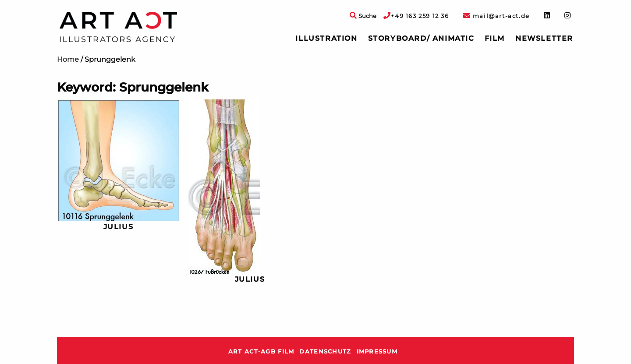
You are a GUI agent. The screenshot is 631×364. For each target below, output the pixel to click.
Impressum (377, 352)
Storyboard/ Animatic (421, 38)
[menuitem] (326, 39)
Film (495, 38)
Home (68, 59)
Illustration (326, 38)
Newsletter (544, 38)
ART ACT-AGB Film (261, 352)
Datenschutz (325, 352)
